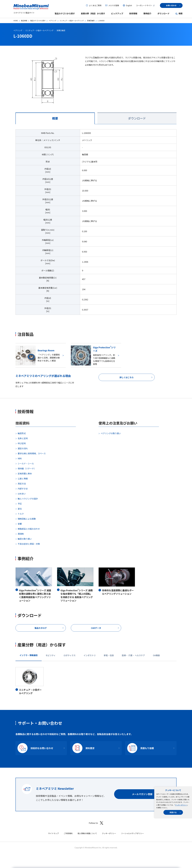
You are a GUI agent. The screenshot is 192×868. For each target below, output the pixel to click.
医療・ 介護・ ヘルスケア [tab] (133, 655)
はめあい (22, 494)
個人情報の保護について (87, 833)
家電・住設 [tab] (109, 655)
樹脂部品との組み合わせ (29, 529)
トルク (21, 514)
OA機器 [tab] (156, 655)
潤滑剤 (21, 534)
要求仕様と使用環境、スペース (32, 453)
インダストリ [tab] (90, 655)
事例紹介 (147, 13)
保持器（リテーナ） (27, 468)
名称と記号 (23, 438)
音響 (20, 524)
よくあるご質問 (95, 5)
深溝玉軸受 (91, 21)
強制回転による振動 (27, 519)
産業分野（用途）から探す (93, 13)
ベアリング (52, 21)
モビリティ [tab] (51, 655)
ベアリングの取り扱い (111, 433)
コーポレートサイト (145, 5)
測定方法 (22, 484)
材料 (20, 458)
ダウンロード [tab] (137, 118)
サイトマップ (53, 833)
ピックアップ (117, 13)
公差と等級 (23, 479)
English (129, 5)
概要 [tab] (55, 118)
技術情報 (133, 13)
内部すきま (23, 489)
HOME (16, 21)
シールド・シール (26, 463)
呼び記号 (22, 443)
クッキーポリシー (181, 805)
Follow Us (96, 823)
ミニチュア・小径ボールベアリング (72, 21)
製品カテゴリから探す (65, 13)
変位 (20, 509)
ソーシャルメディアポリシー (132, 833)
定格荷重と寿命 (25, 473)
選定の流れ (23, 448)
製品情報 (24, 21)
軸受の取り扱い (25, 539)
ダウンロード (163, 13)
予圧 (20, 504)
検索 (181, 13)
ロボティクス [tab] (70, 655)
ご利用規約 (68, 833)
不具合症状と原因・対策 (29, 544)
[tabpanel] (96, 224)
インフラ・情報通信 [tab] (29, 655)
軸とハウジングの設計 (28, 499)
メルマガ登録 (114, 5)
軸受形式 (22, 433)
